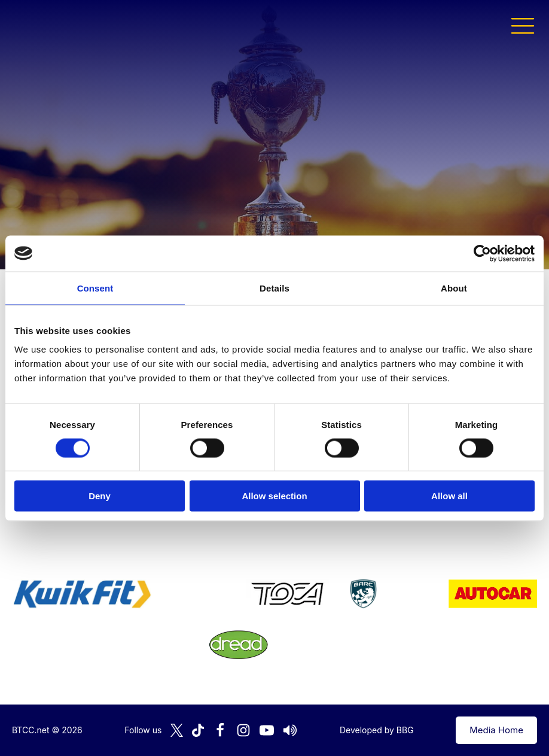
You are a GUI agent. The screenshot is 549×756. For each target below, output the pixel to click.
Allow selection (274, 496)
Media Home (496, 730)
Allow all (449, 496)
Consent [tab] (95, 288)
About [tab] (454, 288)
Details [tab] (274, 288)
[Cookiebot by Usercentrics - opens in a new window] (482, 253)
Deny (100, 496)
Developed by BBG (377, 730)
